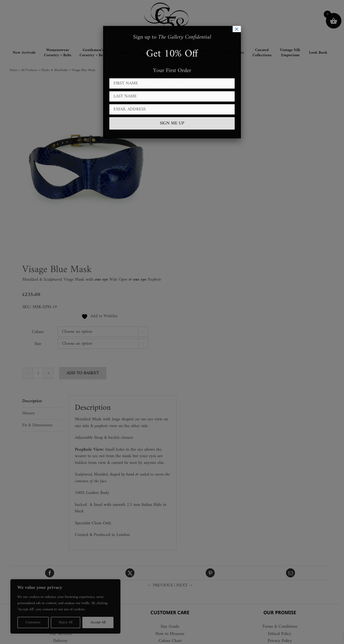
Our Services (62, 634)
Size (40, 344)
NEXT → (187, 83)
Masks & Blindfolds (56, 70)
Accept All (101, 622)
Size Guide (172, 627)
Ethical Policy (282, 634)
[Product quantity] (40, 373)
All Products (31, 70)
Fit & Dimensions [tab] (40, 425)
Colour (40, 332)
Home (15, 70)
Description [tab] (34, 401)
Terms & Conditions (282, 627)
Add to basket (85, 373)
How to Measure (172, 634)
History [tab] (31, 413)
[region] (67, 606)
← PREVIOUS (162, 83)
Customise (34, 622)
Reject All (68, 622)
